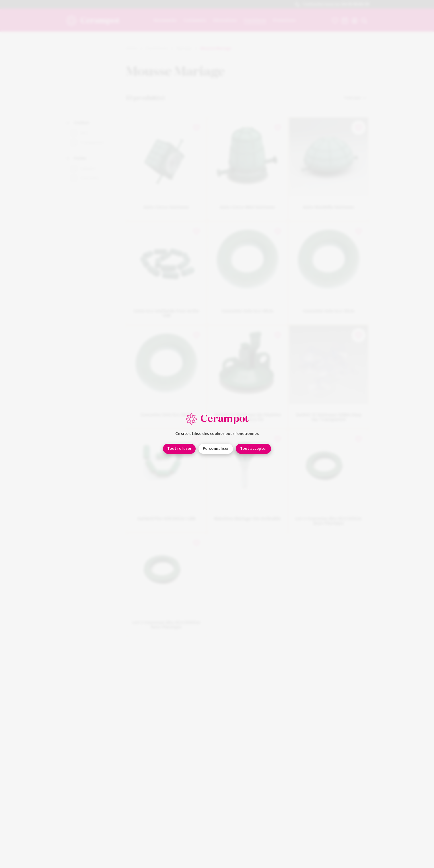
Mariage (184, 49)
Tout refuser (179, 448)
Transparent (92, 143)
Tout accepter (254, 448)
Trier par (355, 98)
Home (132, 49)
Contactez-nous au (332, 4)
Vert (84, 133)
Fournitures (157, 49)
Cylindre (88, 169)
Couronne (89, 178)
